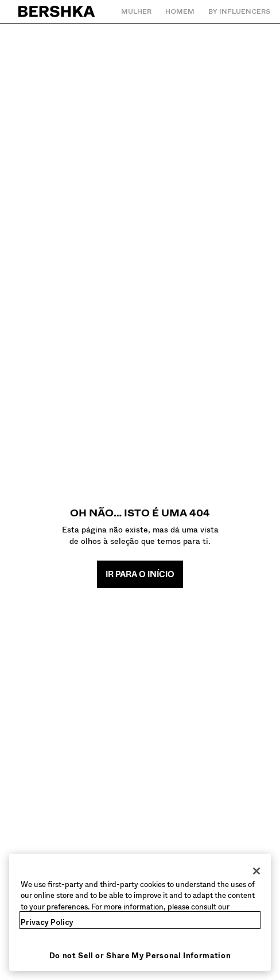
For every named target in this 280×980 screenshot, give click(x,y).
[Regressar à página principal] (57, 11)
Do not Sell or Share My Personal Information (140, 956)
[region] (140, 913)
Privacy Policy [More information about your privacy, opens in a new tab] (47, 922)
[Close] (256, 871)
